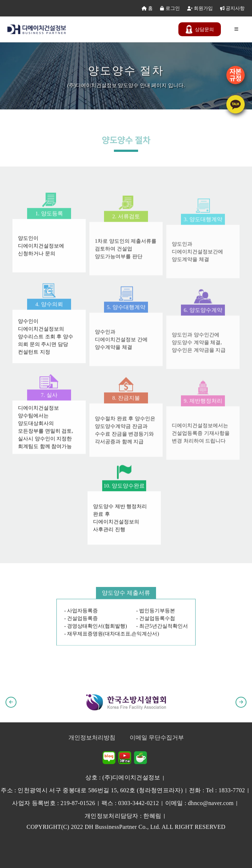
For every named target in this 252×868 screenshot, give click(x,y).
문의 (200, 29)
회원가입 (200, 8)
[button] (11, 702)
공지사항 (232, 8)
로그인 (170, 8)
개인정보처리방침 (92, 738)
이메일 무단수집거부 (157, 738)
